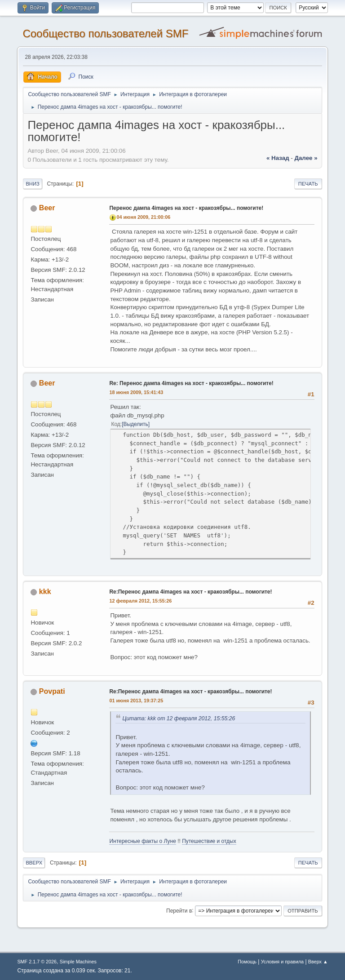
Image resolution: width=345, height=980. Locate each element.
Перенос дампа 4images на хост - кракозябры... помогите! (186, 208)
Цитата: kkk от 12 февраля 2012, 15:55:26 (179, 718)
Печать (308, 184)
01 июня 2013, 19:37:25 (136, 701)
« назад (278, 158)
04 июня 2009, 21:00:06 (143, 217)
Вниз (32, 184)
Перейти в (179, 910)
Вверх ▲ (318, 962)
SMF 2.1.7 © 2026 (37, 962)
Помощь (247, 962)
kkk (45, 592)
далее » (306, 158)
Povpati (52, 691)
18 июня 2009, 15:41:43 (136, 392)
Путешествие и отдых (209, 841)
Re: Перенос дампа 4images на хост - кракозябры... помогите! (191, 383)
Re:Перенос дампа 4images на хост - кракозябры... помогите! (190, 592)
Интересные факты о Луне (142, 841)
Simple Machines (78, 962)
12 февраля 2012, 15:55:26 (140, 601)
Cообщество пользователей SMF (105, 33)
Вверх (34, 863)
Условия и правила (282, 962)
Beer (47, 208)
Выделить (135, 424)
